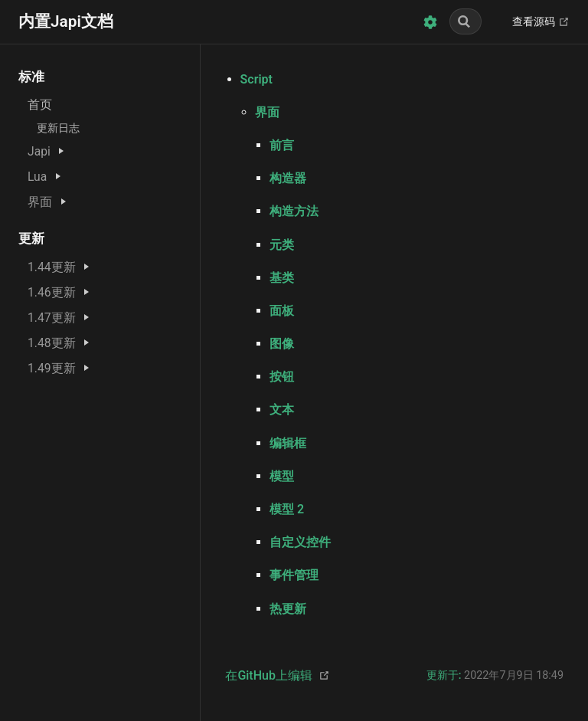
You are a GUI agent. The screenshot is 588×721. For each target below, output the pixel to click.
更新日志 (58, 128)
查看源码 (541, 22)
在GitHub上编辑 (269, 675)
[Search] (465, 21)
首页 (40, 105)
